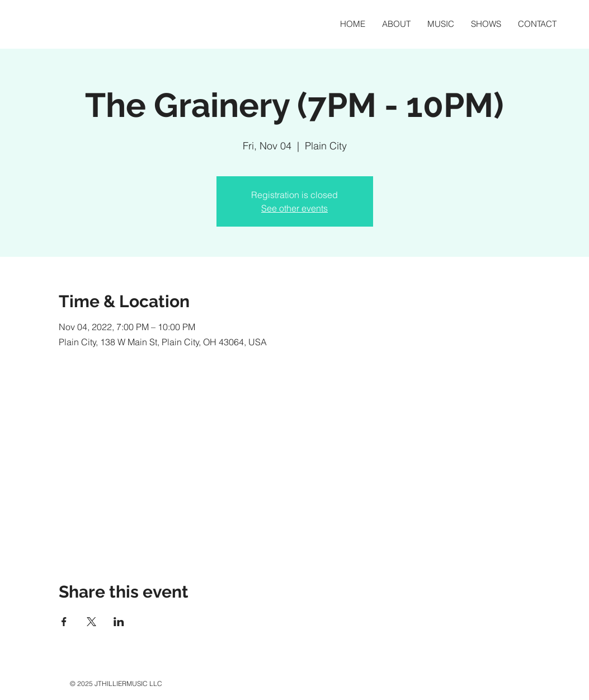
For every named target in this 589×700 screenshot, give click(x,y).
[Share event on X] (91, 622)
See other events (294, 208)
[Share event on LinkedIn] (119, 622)
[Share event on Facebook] (64, 622)
